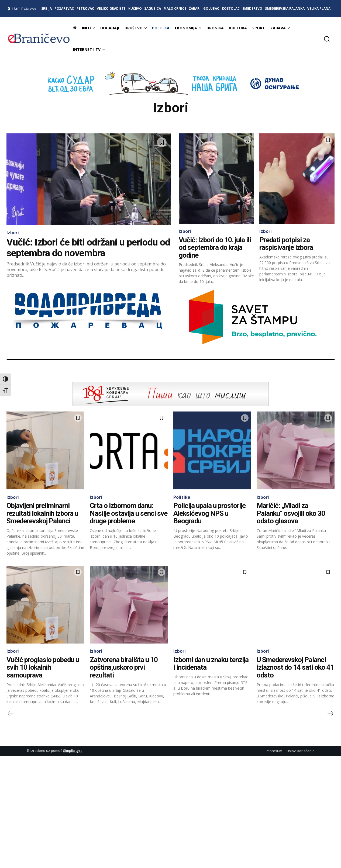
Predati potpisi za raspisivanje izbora (287, 244)
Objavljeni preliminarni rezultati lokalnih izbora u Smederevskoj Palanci (43, 513)
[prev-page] (11, 714)
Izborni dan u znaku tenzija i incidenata (211, 664)
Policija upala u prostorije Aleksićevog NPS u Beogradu (210, 513)
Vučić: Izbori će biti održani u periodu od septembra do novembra (88, 248)
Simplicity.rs (73, 751)
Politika (182, 497)
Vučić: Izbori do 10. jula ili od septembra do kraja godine (215, 248)
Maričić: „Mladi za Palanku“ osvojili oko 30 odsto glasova (291, 513)
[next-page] (330, 714)
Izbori (13, 233)
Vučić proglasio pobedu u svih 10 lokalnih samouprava (43, 667)
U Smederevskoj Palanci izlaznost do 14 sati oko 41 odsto (295, 667)
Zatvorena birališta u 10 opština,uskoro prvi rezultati (124, 667)
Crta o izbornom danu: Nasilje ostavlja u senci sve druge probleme (129, 513)
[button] (327, 39)
